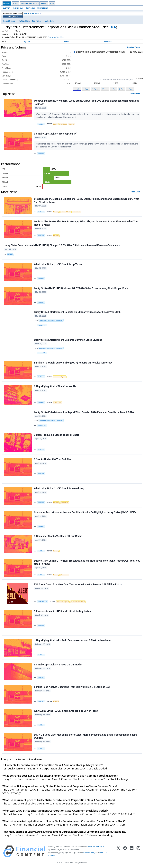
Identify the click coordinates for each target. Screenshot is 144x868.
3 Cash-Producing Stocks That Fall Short (56, 435)
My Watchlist (23, 21)
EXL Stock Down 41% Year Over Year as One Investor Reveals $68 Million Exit (78, 584)
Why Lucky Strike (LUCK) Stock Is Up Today (58, 264)
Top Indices (37, 21)
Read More (135, 192)
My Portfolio (50, 21)
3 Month (105, 89)
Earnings (56, 701)
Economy (72, 124)
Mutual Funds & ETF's (30, 4)
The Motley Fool (43, 602)
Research (108, 41)
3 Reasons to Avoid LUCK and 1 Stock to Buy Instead (63, 611)
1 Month (95, 89)
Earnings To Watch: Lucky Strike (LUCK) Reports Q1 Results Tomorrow (73, 363)
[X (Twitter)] (118, 851)
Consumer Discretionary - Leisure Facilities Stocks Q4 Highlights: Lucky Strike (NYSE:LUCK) (85, 512)
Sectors (44, 4)
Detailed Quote (134, 47)
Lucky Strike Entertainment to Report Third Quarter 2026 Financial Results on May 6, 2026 (84, 412)
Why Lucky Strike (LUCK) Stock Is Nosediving (59, 488)
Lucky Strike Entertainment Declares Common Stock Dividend (68, 340)
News (67, 41)
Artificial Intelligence (59, 377)
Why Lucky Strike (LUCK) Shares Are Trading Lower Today (66, 711)
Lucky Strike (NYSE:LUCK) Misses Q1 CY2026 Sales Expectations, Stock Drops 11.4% (81, 288)
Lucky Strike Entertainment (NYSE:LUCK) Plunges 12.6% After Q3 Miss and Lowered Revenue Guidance (62, 245)
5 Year (130, 89)
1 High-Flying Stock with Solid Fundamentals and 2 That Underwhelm (72, 640)
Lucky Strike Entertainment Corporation (51, 320)
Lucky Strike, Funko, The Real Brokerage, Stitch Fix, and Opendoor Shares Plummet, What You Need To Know (86, 223)
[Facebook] (125, 851)
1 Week (86, 89)
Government (77, 212)
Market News (18, 8)
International (42, 8)
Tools (52, 4)
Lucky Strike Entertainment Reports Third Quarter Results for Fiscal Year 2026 (77, 312)
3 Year (122, 89)
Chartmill (10, 255)
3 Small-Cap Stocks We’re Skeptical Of (55, 134)
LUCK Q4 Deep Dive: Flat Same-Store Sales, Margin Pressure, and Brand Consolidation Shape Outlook (85, 736)
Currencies (30, 8)
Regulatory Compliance (78, 602)
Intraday (77, 89)
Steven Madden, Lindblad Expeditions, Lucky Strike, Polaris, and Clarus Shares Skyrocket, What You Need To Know (87, 201)
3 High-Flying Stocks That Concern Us (55, 386)
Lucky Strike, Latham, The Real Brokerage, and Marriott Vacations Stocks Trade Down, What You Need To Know (87, 562)
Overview (6, 8)
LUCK (112, 27)
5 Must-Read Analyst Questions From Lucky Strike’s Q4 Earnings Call (72, 687)
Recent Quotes (9, 21)
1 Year (114, 89)
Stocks (16, 4)
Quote (27, 41)
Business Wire (42, 325)
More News (135, 94)
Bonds (55, 124)
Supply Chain (57, 403)
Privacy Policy (89, 853)
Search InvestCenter (32, 14)
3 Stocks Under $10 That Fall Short (53, 459)
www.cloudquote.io (96, 847)
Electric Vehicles (66, 212)
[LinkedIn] (132, 851)
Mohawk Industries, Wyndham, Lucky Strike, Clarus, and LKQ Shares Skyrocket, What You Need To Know (87, 102)
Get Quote (13, 17)
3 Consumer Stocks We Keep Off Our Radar (58, 536)
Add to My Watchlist (60, 37)
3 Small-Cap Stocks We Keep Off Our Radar (58, 665)
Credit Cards (63, 124)
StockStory (41, 124)
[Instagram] (138, 851)
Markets (7, 4)
